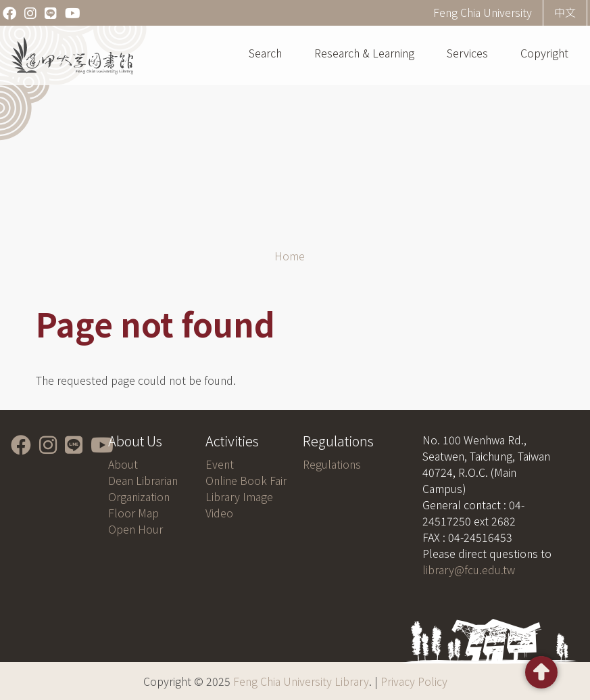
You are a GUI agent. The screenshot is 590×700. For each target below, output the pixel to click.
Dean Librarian (143, 480)
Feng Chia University (483, 12)
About (123, 464)
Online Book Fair (246, 480)
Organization (139, 496)
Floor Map (133, 513)
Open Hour (136, 529)
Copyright (544, 53)
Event (220, 464)
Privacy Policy (414, 681)
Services (467, 53)
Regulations (332, 464)
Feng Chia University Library (301, 681)
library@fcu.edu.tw (469, 569)
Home (290, 256)
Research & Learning (364, 53)
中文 (565, 12)
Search (265, 53)
